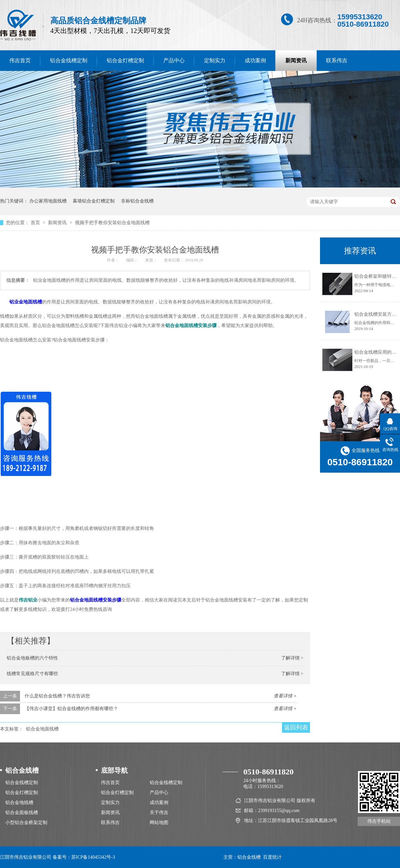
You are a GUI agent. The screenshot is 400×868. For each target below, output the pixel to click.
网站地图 (159, 823)
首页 (36, 223)
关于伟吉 (159, 813)
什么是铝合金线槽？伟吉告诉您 (57, 696)
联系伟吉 (337, 60)
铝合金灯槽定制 (125, 60)
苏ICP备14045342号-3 (93, 857)
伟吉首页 (110, 783)
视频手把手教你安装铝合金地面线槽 (112, 223)
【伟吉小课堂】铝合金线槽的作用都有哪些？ (71, 709)
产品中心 (174, 60)
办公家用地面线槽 (48, 201)
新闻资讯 (296, 60)
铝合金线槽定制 (69, 60)
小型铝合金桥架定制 (26, 823)
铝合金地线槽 (19, 803)
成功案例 (255, 60)
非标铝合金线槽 (137, 201)
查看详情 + (285, 696)
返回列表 (296, 727)
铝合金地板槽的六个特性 (32, 658)
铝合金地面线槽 (42, 729)
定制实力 (215, 60)
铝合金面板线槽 (22, 813)
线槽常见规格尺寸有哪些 (32, 674)
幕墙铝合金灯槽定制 (94, 201)
